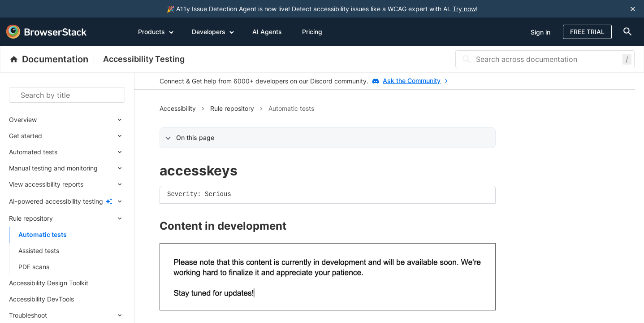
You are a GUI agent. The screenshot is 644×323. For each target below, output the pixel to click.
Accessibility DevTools (41, 299)
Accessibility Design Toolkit (49, 283)
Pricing (312, 32)
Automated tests (33, 152)
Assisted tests (39, 251)
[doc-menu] (626, 32)
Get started (26, 136)
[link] (328, 277)
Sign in (540, 32)
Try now (464, 9)
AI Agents (267, 32)
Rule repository (31, 218)
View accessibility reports (46, 184)
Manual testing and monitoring (53, 168)
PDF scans (34, 267)
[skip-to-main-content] (37, 9)
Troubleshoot (28, 315)
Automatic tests (43, 234)
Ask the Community (415, 81)
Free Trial (587, 32)
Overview (23, 120)
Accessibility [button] (178, 108)
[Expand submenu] (81, 120)
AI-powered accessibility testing (56, 201)
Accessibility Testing (144, 59)
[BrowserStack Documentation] (52, 59)
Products (156, 31)
